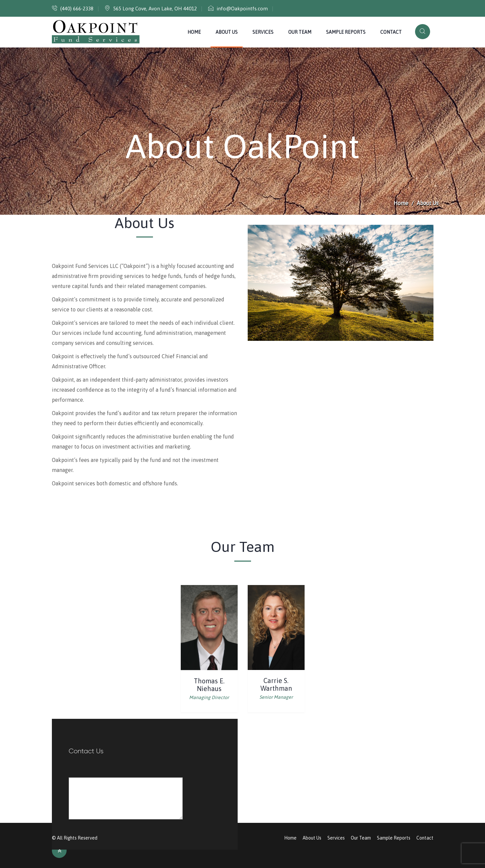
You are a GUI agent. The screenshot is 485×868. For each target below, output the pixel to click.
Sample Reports (346, 32)
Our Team (300, 32)
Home (194, 32)
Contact (391, 32)
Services (263, 32)
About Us (227, 32)
